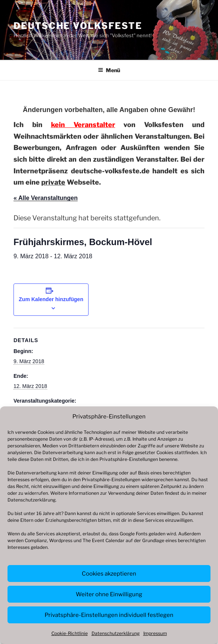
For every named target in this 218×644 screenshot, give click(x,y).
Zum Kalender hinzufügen (51, 299)
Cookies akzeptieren (109, 574)
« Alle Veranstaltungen (46, 198)
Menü (109, 70)
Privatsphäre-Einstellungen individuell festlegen (109, 615)
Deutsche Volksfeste (78, 26)
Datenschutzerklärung (32, 500)
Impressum (155, 633)
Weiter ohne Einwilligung (109, 594)
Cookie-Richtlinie (70, 633)
